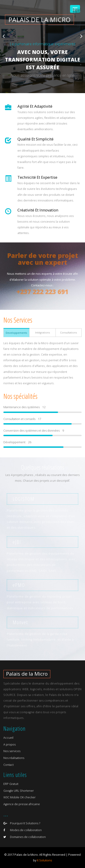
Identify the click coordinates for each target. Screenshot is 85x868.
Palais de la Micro (27, 674)
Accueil (8, 738)
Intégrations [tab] (42, 332)
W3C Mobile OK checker (19, 797)
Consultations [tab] (68, 332)
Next (81, 36)
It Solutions (45, 860)
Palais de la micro (39, 20)
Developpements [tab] (16, 333)
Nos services (12, 751)
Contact (8, 765)
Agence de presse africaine (22, 804)
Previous (4, 36)
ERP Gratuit (11, 784)
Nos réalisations (14, 758)
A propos (10, 745)
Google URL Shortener (19, 791)
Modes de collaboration (23, 830)
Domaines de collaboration (25, 837)
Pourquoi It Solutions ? (22, 823)
